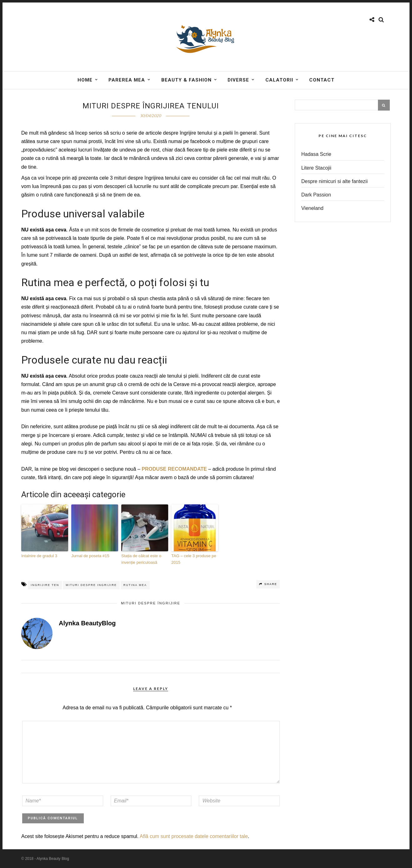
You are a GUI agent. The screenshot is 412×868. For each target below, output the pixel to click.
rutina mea (135, 585)
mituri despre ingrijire (91, 585)
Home (85, 80)
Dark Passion (316, 195)
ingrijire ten (45, 585)
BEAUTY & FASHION (186, 80)
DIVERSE (238, 80)
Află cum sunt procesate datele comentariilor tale (194, 836)
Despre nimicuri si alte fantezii (335, 181)
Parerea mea (127, 80)
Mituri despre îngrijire (151, 603)
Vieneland (312, 208)
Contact (322, 80)
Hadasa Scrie (316, 154)
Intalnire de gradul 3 (39, 556)
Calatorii (279, 80)
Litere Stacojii (316, 168)
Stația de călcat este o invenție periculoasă (141, 559)
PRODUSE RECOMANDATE (174, 469)
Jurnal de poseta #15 (90, 556)
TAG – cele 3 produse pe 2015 (194, 559)
